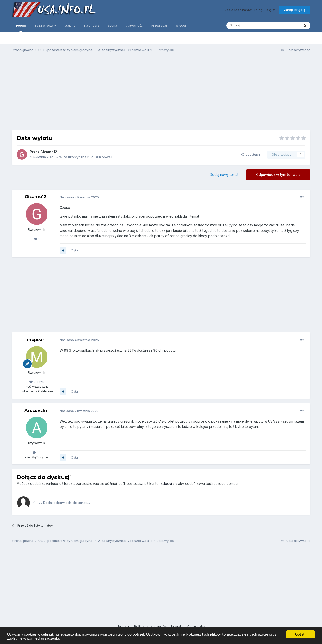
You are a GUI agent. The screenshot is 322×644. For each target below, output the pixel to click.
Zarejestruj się (295, 10)
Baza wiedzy (45, 25)
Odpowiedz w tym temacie (278, 175)
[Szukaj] (251, 25)
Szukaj (113, 25)
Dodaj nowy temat (224, 175)
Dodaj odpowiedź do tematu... (65, 503)
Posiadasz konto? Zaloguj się (249, 10)
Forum (21, 28)
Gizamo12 (49, 152)
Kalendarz (92, 25)
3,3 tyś (37, 382)
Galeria (70, 25)
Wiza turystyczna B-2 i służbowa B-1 (88, 157)
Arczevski (36, 411)
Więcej (181, 25)
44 (37, 452)
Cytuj (75, 250)
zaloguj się (169, 483)
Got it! (300, 634)
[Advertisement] (161, 93)
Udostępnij (251, 154)
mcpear (36, 340)
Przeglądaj (159, 25)
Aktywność (135, 25)
